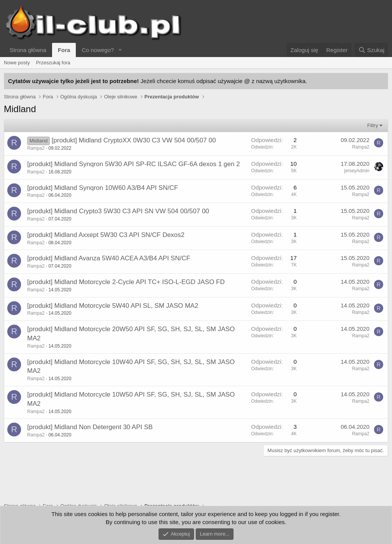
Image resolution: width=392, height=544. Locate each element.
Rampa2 (36, 148)
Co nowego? (98, 50)
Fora (64, 50)
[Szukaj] (371, 50)
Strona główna (28, 50)
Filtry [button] (372, 125)
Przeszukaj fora (53, 63)
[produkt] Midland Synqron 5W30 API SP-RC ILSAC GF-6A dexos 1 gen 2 (134, 164)
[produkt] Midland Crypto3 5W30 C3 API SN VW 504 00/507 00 (118, 211)
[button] (120, 50)
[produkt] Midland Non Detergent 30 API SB (90, 427)
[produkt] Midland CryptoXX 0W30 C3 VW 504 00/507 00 (134, 140)
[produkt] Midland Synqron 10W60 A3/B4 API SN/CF (103, 188)
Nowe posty (17, 63)
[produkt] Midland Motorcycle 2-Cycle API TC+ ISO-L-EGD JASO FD (126, 282)
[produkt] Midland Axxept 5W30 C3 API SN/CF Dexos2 (106, 235)
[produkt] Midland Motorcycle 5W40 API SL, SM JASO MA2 (113, 306)
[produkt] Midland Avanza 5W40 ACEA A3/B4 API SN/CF (109, 258)
